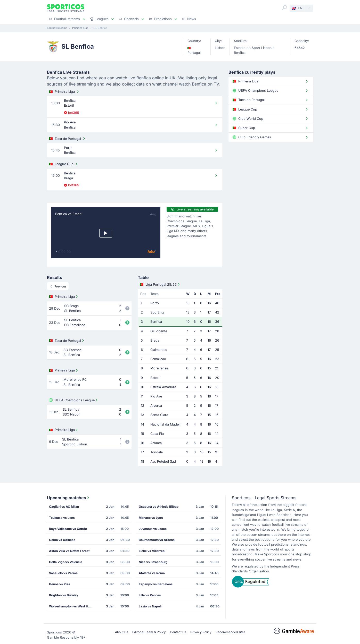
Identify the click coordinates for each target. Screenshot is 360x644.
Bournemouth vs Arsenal (157, 540)
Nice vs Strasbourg (153, 562)
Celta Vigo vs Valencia (66, 562)
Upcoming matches (69, 498)
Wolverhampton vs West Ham (71, 606)
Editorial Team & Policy (149, 632)
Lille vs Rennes (150, 595)
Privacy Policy (201, 632)
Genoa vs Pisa (60, 584)
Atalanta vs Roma (152, 573)
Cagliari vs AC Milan (64, 507)
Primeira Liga (64, 92)
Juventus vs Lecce (153, 529)
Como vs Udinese (62, 540)
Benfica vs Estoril (69, 214)
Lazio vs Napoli (150, 606)
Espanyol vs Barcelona (156, 584)
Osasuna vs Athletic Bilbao (159, 507)
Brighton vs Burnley (64, 595)
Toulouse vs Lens (62, 518)
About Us (122, 632)
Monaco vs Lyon (151, 518)
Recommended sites (230, 632)
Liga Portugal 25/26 (160, 284)
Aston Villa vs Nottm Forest (69, 551)
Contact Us (178, 632)
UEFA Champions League (74, 400)
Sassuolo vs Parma (63, 573)
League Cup (64, 164)
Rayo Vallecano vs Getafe (68, 529)
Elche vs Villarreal (152, 551)
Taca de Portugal (68, 139)
